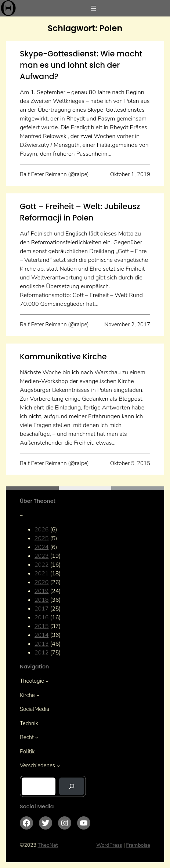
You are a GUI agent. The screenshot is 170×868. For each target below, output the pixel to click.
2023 (41, 556)
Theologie (32, 681)
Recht (27, 737)
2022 (41, 565)
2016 (41, 617)
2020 (41, 582)
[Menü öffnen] (93, 8)
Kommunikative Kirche (63, 357)
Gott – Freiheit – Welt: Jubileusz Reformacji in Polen (80, 212)
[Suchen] (72, 786)
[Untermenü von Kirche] (38, 695)
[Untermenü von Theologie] (47, 681)
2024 (41, 547)
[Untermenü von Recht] (37, 737)
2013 (41, 644)
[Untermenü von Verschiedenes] (58, 766)
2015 (41, 626)
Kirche (27, 695)
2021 (41, 574)
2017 (41, 609)
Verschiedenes (37, 765)
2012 (41, 653)
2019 (41, 591)
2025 (41, 538)
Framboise (138, 845)
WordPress (109, 845)
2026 (41, 530)
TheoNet (48, 845)
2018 (41, 600)
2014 (41, 635)
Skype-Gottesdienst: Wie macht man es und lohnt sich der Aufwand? (81, 65)
